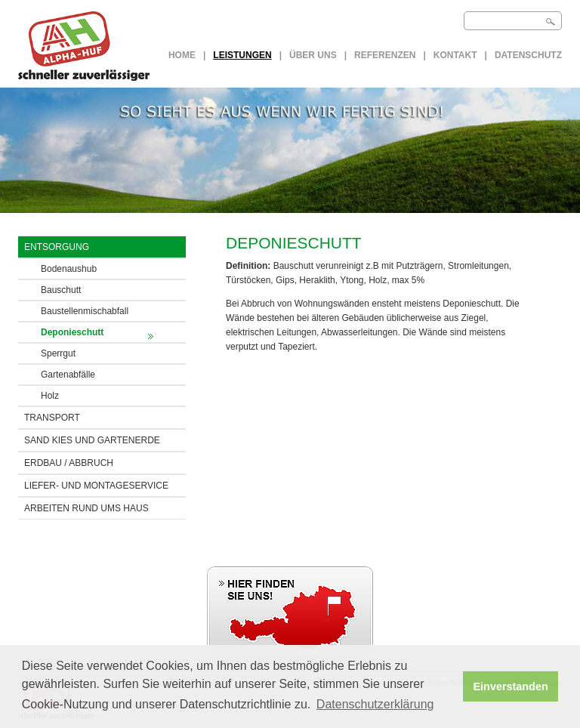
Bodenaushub (69, 269)
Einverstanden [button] (511, 686)
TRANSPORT (52, 418)
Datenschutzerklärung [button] (375, 704)
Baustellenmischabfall (85, 311)
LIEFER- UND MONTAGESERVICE (96, 486)
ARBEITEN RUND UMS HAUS (86, 508)
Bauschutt (61, 290)
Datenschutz (528, 55)
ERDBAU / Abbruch (69, 463)
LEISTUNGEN (242, 55)
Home (182, 55)
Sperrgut (58, 353)
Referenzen (385, 55)
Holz (50, 396)
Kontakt (455, 55)
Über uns (313, 55)
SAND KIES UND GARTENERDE (92, 440)
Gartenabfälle (68, 375)
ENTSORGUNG (57, 247)
